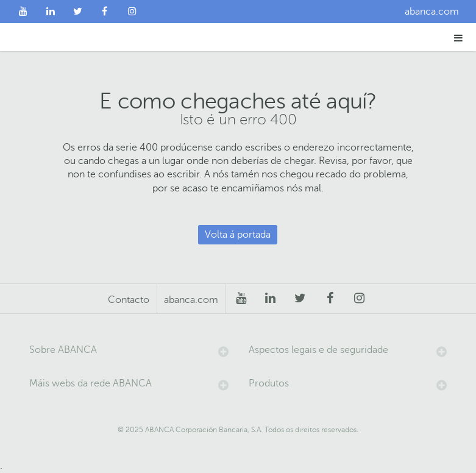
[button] (459, 37)
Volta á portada (238, 235)
